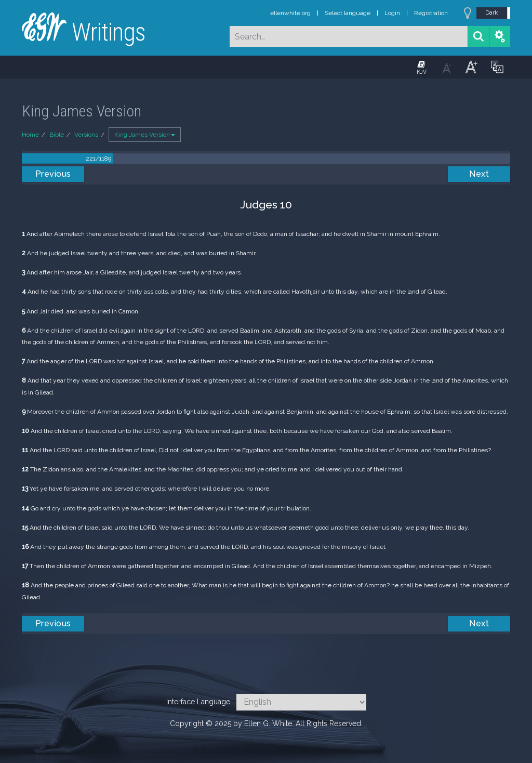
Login (392, 13)
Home (30, 135)
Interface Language (198, 702)
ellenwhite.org (290, 13)
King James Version (145, 135)
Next (479, 174)
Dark (492, 12)
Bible (57, 135)
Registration (431, 13)
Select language (348, 13)
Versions (86, 135)
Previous (53, 174)
